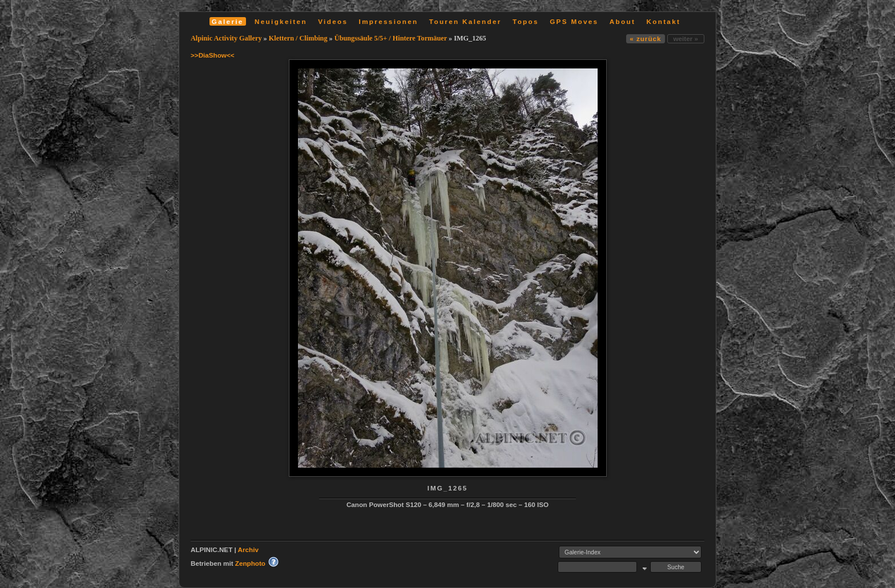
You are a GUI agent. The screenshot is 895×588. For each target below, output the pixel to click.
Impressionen (389, 21)
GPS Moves (574, 21)
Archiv (248, 550)
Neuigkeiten (281, 21)
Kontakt (663, 21)
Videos (333, 21)
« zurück (645, 38)
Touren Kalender (465, 21)
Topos (526, 21)
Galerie (228, 21)
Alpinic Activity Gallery (226, 38)
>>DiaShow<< (213, 55)
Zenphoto (250, 563)
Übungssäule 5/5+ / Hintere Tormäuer (391, 38)
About (622, 21)
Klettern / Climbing (298, 38)
